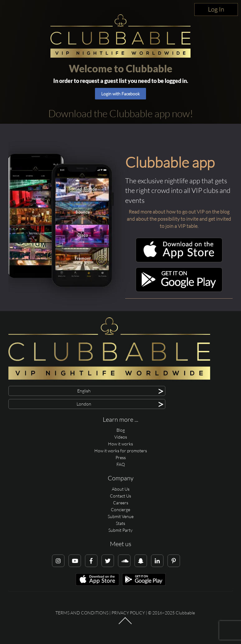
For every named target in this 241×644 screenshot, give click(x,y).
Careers (121, 503)
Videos (121, 437)
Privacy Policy (128, 613)
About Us (121, 489)
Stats (120, 523)
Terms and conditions (82, 613)
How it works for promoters (121, 451)
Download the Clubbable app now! (121, 113)
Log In (216, 9)
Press (121, 457)
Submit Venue (121, 516)
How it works (120, 444)
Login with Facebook (120, 94)
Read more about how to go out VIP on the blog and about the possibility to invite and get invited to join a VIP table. (179, 219)
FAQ (121, 464)
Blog (121, 430)
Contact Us (120, 496)
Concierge (120, 509)
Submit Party (120, 530)
